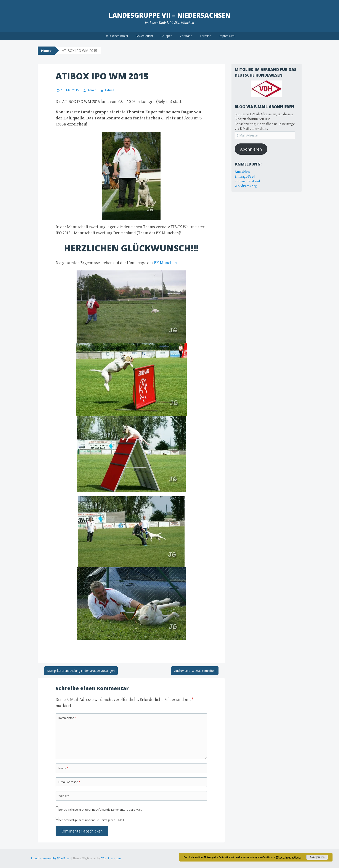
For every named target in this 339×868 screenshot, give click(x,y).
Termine (206, 36)
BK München (165, 263)
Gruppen (166, 36)
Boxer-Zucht (144, 36)
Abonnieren (251, 149)
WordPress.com (111, 858)
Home (46, 51)
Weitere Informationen (289, 857)
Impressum (227, 36)
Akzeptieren (317, 857)
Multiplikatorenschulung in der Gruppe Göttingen (81, 671)
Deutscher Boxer (116, 36)
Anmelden (242, 172)
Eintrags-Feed (245, 177)
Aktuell (109, 90)
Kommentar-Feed (247, 181)
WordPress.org (246, 186)
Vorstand (186, 36)
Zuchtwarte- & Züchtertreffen (195, 671)
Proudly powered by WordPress (51, 858)
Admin (92, 90)
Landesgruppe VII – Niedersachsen (169, 15)
